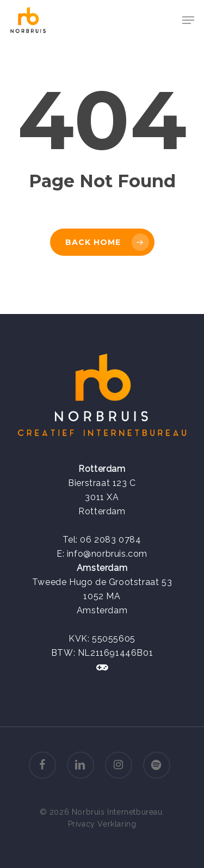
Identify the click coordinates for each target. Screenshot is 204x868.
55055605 (114, 639)
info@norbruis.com (107, 554)
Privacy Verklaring (102, 824)
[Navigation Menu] (188, 20)
